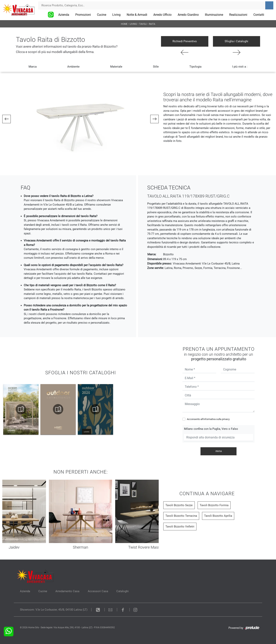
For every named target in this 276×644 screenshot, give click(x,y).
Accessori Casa (98, 591)
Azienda (64, 15)
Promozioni (83, 15)
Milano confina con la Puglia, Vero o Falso (211, 429)
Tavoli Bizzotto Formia (214, 505)
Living (116, 15)
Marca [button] (33, 67)
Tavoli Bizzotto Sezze (179, 505)
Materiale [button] (116, 67)
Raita (152, 24)
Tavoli (143, 24)
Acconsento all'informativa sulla (208, 419)
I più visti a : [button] (240, 67)
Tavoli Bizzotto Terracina (181, 516)
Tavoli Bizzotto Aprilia (218, 516)
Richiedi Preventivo (185, 41)
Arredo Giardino (188, 15)
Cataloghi (123, 591)
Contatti (259, 15)
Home (124, 24)
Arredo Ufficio (162, 15)
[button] (7, 119)
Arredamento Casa (68, 591)
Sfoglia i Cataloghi (236, 41)
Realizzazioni (238, 15)
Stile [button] (156, 67)
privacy (226, 419)
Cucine (102, 15)
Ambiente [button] (73, 67)
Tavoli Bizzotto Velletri (180, 527)
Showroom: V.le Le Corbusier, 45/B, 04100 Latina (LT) (54, 610)
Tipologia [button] (195, 67)
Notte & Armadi (137, 15)
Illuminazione (214, 15)
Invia (219, 451)
